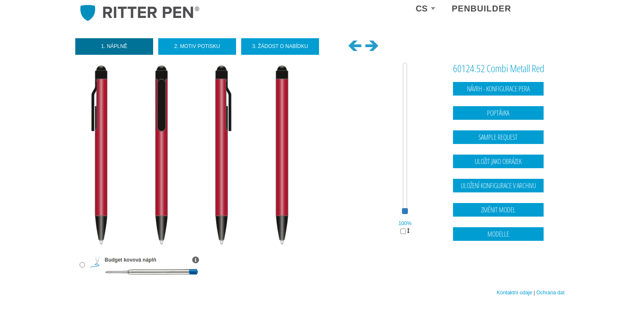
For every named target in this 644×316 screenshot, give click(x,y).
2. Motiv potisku (197, 46)
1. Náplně (114, 46)
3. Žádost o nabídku (280, 46)
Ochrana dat (550, 293)
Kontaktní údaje (514, 293)
